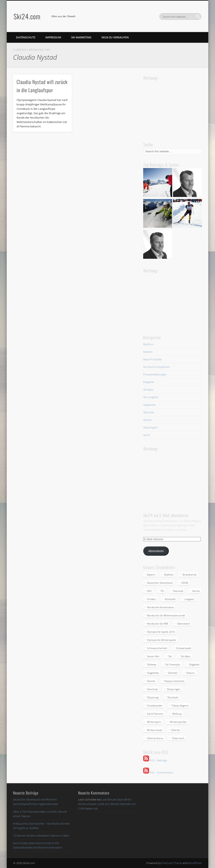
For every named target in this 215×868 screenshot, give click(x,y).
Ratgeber (149, 382)
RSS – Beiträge (155, 760)
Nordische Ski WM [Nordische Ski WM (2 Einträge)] (157, 624)
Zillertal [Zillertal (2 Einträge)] (175, 730)
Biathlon (148, 344)
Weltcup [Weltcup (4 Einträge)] (177, 714)
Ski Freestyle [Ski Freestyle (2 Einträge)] (173, 664)
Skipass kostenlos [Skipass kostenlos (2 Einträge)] (174, 681)
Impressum (53, 37)
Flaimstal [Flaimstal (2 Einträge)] (178, 591)
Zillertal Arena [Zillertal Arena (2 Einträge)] (155, 738)
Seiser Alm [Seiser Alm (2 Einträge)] (153, 656)
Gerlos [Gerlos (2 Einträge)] (196, 591)
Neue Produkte (152, 359)
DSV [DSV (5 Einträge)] (149, 591)
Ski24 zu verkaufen (115, 37)
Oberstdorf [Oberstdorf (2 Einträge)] (183, 624)
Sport (147, 435)
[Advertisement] (175, 107)
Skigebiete (149, 405)
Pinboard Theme (172, 863)
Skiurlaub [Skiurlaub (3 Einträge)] (173, 697)
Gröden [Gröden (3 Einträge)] (151, 599)
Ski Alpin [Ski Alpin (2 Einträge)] (186, 656)
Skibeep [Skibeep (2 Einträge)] (152, 664)
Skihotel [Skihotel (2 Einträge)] (173, 673)
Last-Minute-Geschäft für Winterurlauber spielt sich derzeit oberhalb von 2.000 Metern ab (107, 804)
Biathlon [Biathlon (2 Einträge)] (169, 575)
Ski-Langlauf (151, 397)
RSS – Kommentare (158, 772)
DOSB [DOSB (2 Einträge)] (185, 583)
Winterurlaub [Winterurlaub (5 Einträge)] (155, 730)
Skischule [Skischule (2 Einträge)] (152, 689)
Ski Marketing (81, 37)
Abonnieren (156, 551)
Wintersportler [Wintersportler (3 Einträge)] (178, 722)
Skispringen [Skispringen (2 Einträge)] (174, 689)
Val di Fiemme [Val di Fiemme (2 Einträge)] (155, 714)
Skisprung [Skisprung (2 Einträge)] (153, 697)
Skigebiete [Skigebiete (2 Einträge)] (153, 673)
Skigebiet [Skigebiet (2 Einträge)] (194, 664)
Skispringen (150, 427)
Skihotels (149, 412)
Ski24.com (27, 16)
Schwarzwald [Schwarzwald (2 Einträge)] (184, 648)
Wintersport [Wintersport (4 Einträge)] (154, 722)
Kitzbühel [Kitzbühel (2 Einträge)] (170, 599)
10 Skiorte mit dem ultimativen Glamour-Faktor (41, 836)
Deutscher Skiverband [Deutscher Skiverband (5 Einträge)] (160, 583)
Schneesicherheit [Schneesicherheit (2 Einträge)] (157, 648)
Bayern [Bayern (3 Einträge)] (151, 575)
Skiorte (147, 420)
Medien (148, 352)
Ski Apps (148, 389)
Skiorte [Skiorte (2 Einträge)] (151, 681)
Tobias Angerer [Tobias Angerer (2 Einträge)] (180, 706)
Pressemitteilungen (155, 374)
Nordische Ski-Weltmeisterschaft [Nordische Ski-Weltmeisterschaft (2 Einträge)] (166, 615)
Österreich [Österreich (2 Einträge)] (178, 738)
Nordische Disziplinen (157, 367)
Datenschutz (26, 37)
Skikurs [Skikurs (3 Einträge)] (190, 673)
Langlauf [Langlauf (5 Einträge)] (189, 599)
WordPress (195, 863)
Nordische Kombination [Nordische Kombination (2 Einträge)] (161, 607)
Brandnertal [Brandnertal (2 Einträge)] (189, 575)
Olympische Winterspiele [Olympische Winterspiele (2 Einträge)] (161, 640)
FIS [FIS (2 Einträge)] (162, 591)
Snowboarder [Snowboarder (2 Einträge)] (155, 706)
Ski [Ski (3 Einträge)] (170, 656)
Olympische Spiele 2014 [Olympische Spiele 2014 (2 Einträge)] (161, 632)
